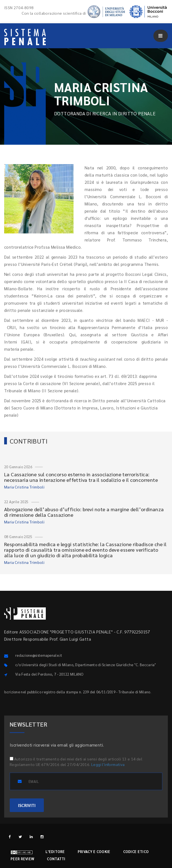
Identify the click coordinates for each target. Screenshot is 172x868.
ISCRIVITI (27, 805)
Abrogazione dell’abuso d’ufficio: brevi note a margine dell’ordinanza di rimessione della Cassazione (84, 512)
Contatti (56, 859)
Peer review (22, 859)
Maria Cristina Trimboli (24, 487)
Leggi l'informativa (108, 764)
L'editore (55, 852)
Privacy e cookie (94, 852)
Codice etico (136, 852)
